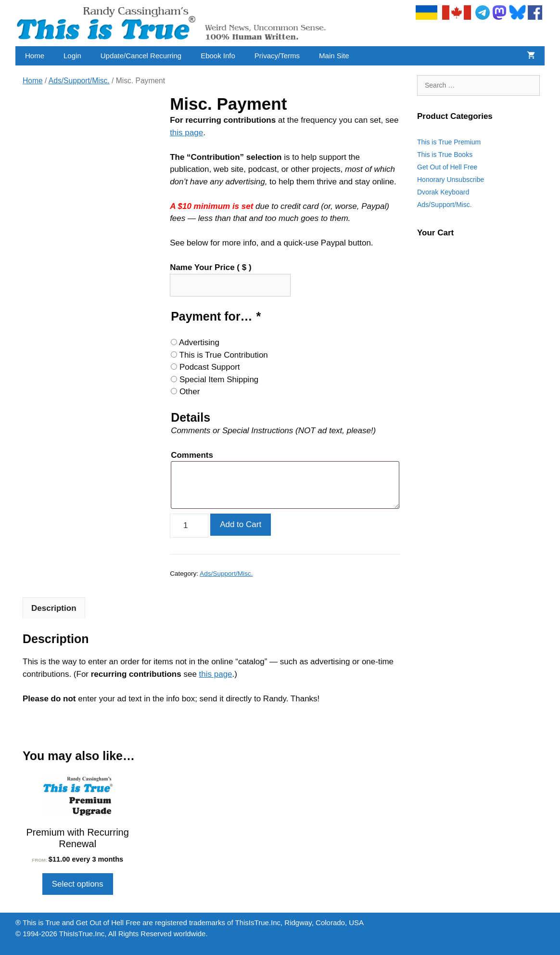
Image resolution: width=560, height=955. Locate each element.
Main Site (334, 56)
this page (186, 133)
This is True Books (445, 155)
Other (190, 392)
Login (72, 56)
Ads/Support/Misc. (79, 81)
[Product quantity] (189, 526)
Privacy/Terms (277, 56)
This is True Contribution (224, 355)
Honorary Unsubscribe (451, 180)
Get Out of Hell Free (447, 167)
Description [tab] (54, 608)
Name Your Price (210, 267)
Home (35, 56)
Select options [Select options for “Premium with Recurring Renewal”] (78, 884)
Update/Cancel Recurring (141, 56)
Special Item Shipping (219, 380)
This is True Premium (449, 142)
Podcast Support (210, 367)
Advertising (199, 342)
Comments (192, 455)
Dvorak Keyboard (443, 192)
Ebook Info (218, 56)
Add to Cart (241, 524)
